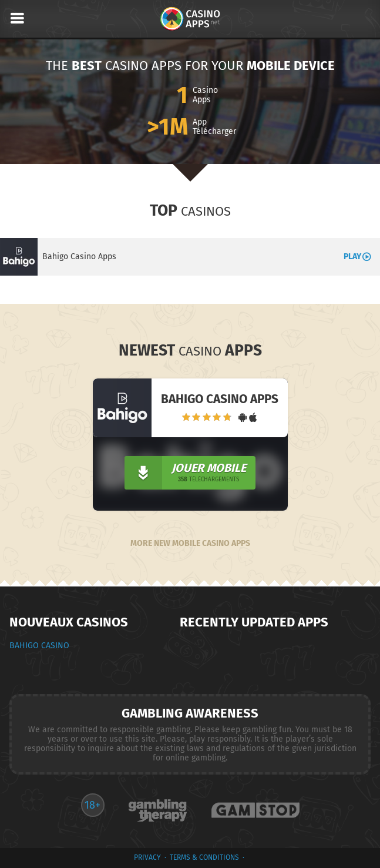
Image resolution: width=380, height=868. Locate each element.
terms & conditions (204, 857)
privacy (147, 857)
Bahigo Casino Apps (79, 257)
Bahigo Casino (39, 646)
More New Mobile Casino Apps (190, 543)
